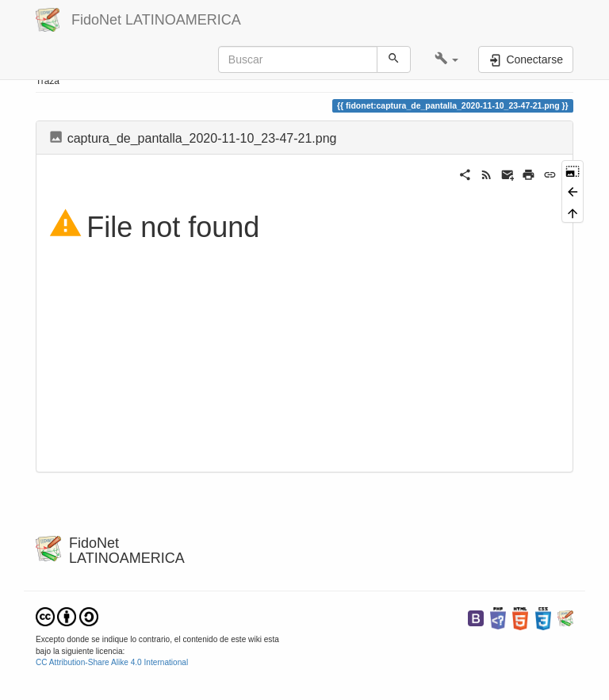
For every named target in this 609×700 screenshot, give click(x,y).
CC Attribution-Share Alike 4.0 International (112, 662)
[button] (447, 59)
